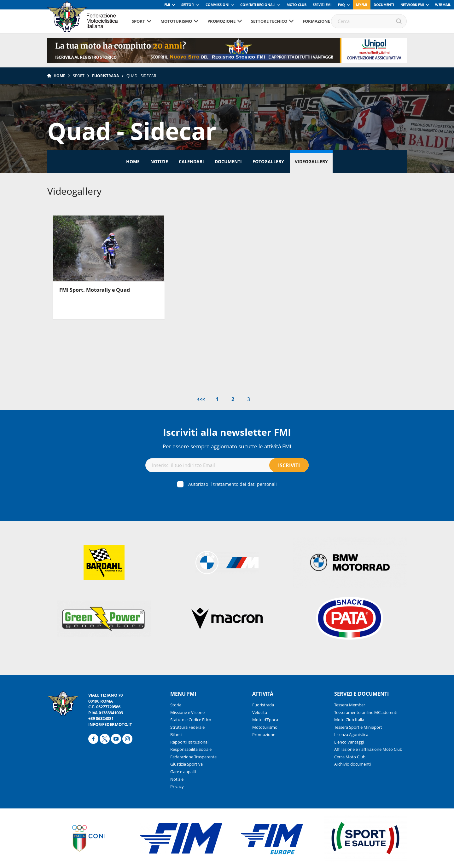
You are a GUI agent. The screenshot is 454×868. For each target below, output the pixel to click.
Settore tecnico (269, 21)
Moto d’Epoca (265, 720)
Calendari (191, 161)
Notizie (159, 161)
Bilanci (176, 734)
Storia (176, 705)
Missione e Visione (187, 712)
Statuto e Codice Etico (191, 720)
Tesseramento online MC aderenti (366, 712)
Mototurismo (176, 21)
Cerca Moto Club (350, 757)
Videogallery (311, 161)
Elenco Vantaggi (349, 742)
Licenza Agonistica (351, 734)
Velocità (260, 712)
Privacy (177, 786)
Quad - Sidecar (141, 76)
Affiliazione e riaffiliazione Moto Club (368, 749)
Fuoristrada (105, 76)
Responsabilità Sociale (191, 749)
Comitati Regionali (258, 5)
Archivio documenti (352, 764)
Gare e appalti (183, 772)
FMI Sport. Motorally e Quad (95, 290)
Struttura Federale (187, 727)
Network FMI (412, 5)
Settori (188, 5)
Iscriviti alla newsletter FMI (227, 432)
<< (201, 399)
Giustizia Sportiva (186, 764)
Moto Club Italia (349, 720)
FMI (167, 5)
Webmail (443, 5)
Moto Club (297, 5)
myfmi (362, 5)
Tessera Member (350, 705)
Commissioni (217, 5)
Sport (138, 21)
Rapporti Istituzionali (190, 742)
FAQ (341, 5)
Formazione (316, 21)
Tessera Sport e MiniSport (358, 727)
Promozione (221, 21)
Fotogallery (268, 161)
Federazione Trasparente (193, 757)
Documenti (384, 5)
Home (59, 76)
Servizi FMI (322, 5)
